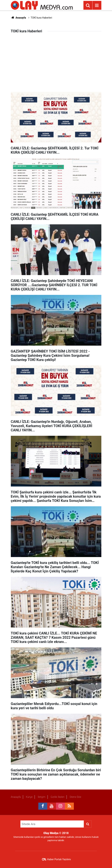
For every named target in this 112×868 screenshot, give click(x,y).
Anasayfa (18, 18)
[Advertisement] (56, 65)
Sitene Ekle (75, 797)
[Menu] (97, 5)
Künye (29, 797)
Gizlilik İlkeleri (58, 797)
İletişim (41, 797)
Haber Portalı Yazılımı (59, 859)
